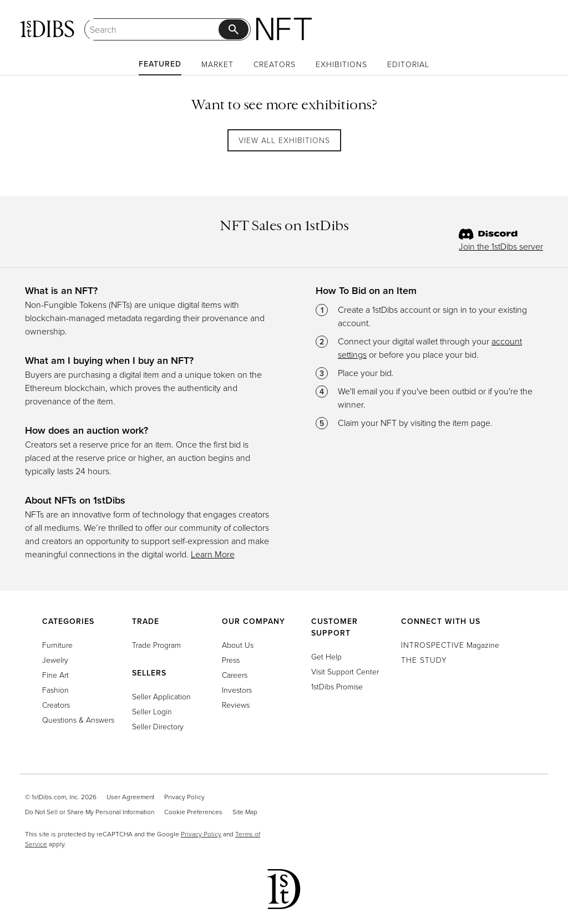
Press (231, 660)
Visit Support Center (345, 671)
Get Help (326, 656)
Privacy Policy (184, 797)
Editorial (408, 64)
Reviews (236, 705)
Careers (235, 675)
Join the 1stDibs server (501, 246)
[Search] (154, 29)
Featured (160, 64)
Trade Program (156, 645)
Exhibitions (341, 64)
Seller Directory (158, 726)
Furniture (57, 645)
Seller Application (161, 696)
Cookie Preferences (193, 812)
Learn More (213, 554)
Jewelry (55, 660)
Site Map (245, 812)
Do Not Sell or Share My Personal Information (90, 812)
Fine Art (55, 675)
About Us (238, 645)
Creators (275, 64)
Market (217, 64)
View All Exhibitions (284, 140)
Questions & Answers (78, 720)
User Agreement (130, 797)
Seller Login (152, 711)
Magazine (450, 645)
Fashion (55, 690)
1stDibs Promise (337, 686)
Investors (237, 690)
